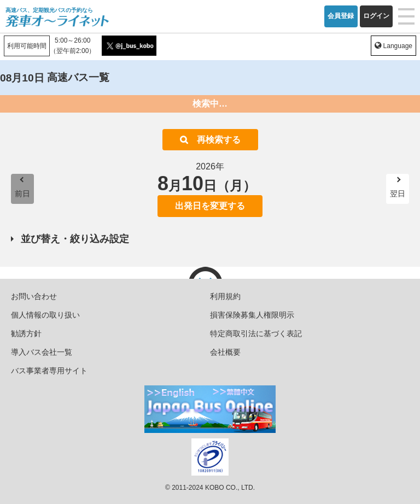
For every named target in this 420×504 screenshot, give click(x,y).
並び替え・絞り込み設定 (75, 239)
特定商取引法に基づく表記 (256, 333)
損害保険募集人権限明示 (252, 315)
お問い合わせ (34, 296)
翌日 (398, 194)
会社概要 (225, 352)
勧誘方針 (26, 333)
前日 (22, 194)
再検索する (219, 140)
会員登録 (341, 16)
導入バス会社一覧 (42, 352)
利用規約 (225, 296)
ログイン (376, 16)
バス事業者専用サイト (49, 371)
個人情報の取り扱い (45, 315)
